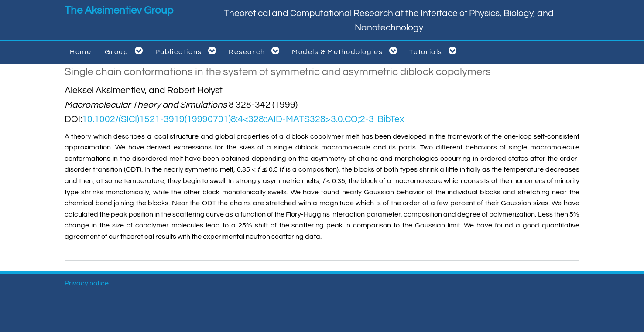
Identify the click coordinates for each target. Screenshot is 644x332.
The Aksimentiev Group (119, 10)
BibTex (391, 119)
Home (80, 52)
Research (256, 51)
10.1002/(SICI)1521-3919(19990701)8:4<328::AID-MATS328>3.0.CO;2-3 (228, 119)
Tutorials (435, 51)
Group (125, 51)
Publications (187, 51)
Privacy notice (87, 283)
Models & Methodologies (346, 51)
